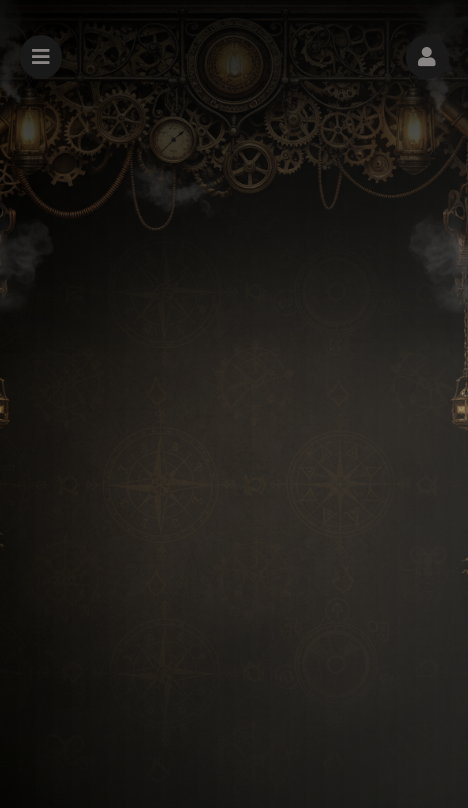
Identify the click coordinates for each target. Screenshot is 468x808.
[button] (427, 57)
